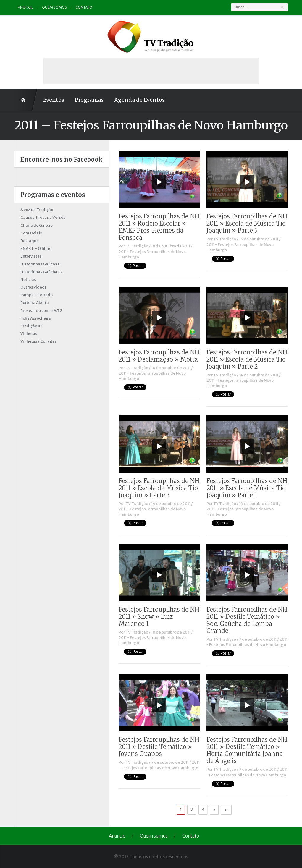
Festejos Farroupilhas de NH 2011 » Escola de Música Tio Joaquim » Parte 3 (159, 488)
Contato (84, 7)
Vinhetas (29, 334)
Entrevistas (31, 256)
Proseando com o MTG (41, 311)
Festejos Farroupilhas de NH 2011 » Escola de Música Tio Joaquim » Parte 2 (247, 359)
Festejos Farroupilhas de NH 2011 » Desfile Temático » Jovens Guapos (159, 747)
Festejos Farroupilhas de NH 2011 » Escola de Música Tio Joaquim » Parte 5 (247, 223)
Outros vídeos (33, 287)
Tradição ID (31, 326)
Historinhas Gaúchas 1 (41, 264)
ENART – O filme (36, 248)
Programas (89, 100)
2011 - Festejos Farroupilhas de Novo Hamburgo (247, 642)
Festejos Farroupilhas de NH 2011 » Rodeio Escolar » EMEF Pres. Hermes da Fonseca (159, 227)
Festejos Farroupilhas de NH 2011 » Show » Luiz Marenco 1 (159, 617)
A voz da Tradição (37, 210)
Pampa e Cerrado (37, 295)
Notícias (28, 280)
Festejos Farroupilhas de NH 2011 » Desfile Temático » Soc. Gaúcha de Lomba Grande (247, 620)
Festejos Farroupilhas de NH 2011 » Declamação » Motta (159, 356)
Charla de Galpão (37, 225)
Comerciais (31, 233)
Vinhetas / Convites (39, 341)
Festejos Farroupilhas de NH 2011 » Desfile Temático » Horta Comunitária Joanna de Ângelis (247, 750)
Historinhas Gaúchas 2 (41, 272)
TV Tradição (137, 246)
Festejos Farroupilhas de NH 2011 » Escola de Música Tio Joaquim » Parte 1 (247, 488)
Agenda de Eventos (139, 100)
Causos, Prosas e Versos (43, 217)
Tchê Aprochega (36, 318)
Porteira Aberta (35, 303)
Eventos (54, 100)
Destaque (30, 241)
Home (26, 100)
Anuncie (26, 7)
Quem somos (54, 7)
